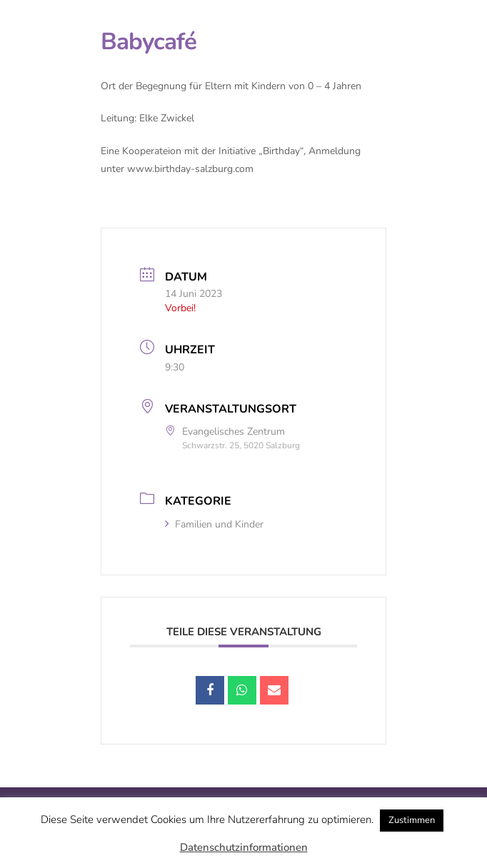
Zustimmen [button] (412, 820)
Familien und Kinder (214, 524)
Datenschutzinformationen (244, 847)
